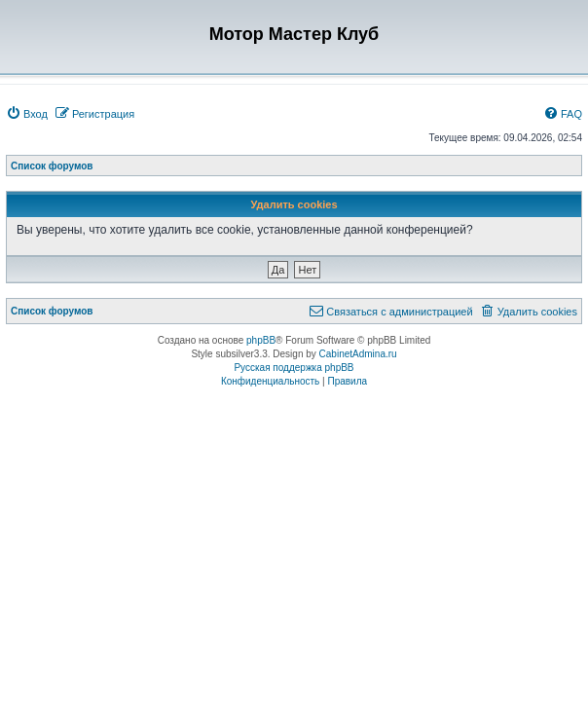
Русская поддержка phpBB (294, 368)
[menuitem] (27, 114)
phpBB (261, 340)
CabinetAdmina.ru (358, 354)
